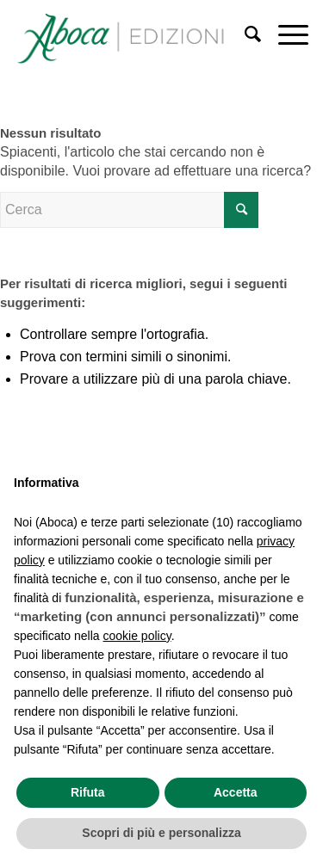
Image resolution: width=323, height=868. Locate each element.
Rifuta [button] (88, 792)
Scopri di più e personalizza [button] (161, 833)
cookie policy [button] (137, 636)
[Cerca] (244, 34)
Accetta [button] (236, 792)
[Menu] (285, 34)
